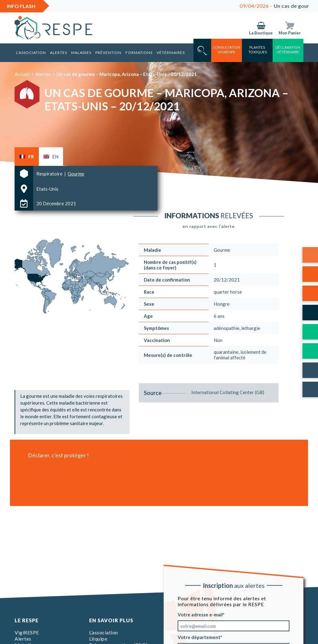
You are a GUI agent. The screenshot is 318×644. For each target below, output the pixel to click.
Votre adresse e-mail (200, 615)
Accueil (22, 74)
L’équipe (98, 639)
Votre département (199, 637)
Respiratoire (50, 174)
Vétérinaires (171, 53)
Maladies (81, 53)
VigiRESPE (27, 632)
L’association (31, 53)
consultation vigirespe (227, 50)
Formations (139, 53)
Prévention (108, 53)
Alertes (59, 53)
